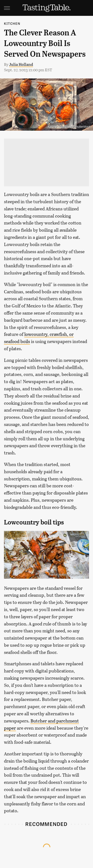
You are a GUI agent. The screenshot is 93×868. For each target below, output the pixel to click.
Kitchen (12, 23)
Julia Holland (21, 64)
